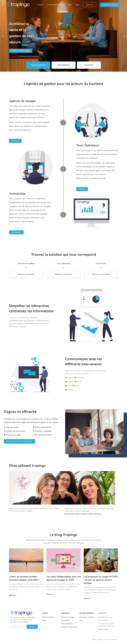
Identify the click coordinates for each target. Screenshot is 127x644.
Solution (41, 5)
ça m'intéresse (16, 232)
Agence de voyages (68, 617)
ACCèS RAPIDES (87, 613)
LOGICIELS (65, 613)
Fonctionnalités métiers (56, 5)
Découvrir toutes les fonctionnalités (19, 441)
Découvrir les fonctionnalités (21, 51)
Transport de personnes (69, 627)
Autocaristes (65, 620)
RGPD (44, 620)
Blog (77, 5)
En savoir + (15, 141)
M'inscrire (32, 627)
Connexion (90, 5)
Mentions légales (48, 617)
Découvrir (82, 189)
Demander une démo (110, 5)
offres (70, 5)
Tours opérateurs (67, 624)
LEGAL (45, 613)
